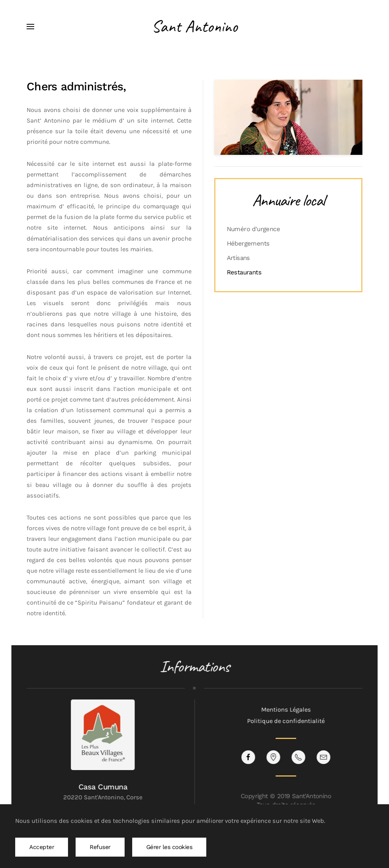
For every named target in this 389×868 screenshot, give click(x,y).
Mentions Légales (285, 710)
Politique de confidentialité (285, 721)
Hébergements (248, 243)
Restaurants (244, 272)
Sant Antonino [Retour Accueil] (194, 26)
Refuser (100, 847)
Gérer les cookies (169, 847)
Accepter (42, 847)
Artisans (238, 258)
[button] (30, 27)
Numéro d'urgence (253, 229)
